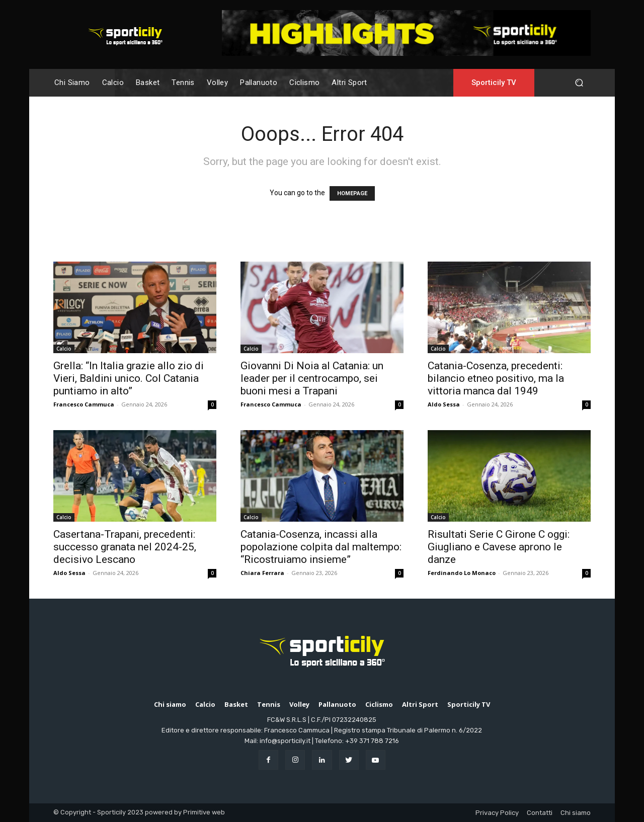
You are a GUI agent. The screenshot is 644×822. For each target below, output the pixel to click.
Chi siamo (576, 813)
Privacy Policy (497, 813)
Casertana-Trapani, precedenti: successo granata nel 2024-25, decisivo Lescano (125, 547)
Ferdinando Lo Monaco (462, 573)
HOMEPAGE (352, 193)
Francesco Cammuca (84, 404)
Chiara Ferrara (262, 573)
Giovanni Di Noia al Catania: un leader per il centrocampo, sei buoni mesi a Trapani (312, 378)
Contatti (540, 813)
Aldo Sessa (444, 404)
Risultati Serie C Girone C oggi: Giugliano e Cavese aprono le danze (499, 547)
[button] (579, 83)
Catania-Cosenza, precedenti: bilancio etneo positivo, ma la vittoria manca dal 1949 (496, 378)
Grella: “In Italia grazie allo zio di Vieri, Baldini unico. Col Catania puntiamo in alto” (129, 378)
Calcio (64, 349)
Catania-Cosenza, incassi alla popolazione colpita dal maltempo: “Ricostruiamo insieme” (321, 547)
